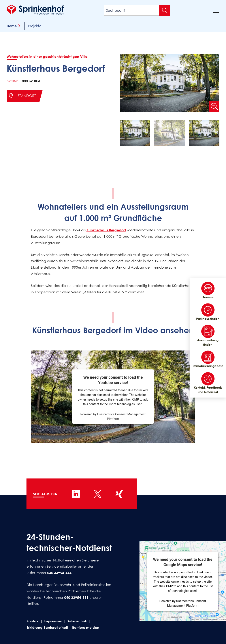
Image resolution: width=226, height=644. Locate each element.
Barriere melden (86, 627)
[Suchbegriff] (137, 10)
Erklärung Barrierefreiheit (47, 627)
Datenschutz (77, 621)
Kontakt (33, 621)
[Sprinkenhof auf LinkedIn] (76, 494)
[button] (135, 134)
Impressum (53, 621)
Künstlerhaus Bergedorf (106, 230)
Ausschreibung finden (208, 336)
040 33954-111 (76, 597)
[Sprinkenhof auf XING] (119, 494)
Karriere (208, 290)
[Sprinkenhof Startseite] (35, 10)
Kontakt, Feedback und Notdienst (208, 383)
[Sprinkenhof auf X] (98, 494)
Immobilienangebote (208, 359)
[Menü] (216, 10)
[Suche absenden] (165, 10)
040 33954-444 (59, 573)
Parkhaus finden (208, 312)
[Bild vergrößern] (214, 106)
